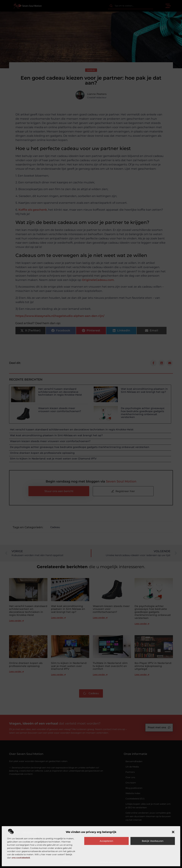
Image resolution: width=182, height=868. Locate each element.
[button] (173, 832)
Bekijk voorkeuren (153, 841)
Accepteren (106, 841)
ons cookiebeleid (21, 858)
